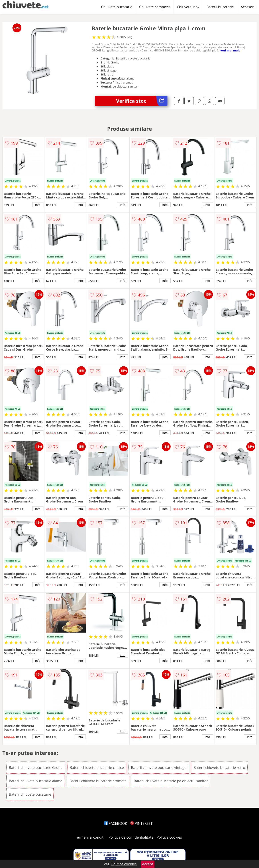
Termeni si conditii (90, 837)
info (38, 205)
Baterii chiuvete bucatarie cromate (98, 781)
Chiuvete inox (188, 7)
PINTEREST (141, 823)
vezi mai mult (230, 50)
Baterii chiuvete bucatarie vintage (159, 768)
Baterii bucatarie (220, 7)
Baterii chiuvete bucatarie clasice (97, 768)
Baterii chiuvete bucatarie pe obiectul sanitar (171, 781)
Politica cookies (169, 837)
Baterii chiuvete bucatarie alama (36, 781)
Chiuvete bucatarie (117, 7)
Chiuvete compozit (155, 7)
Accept (148, 864)
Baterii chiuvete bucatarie (30, 794)
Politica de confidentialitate (131, 837)
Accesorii (248, 7)
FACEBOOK (116, 823)
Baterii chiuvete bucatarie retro (219, 768)
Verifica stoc (142, 101)
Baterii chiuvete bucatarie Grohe (36, 768)
